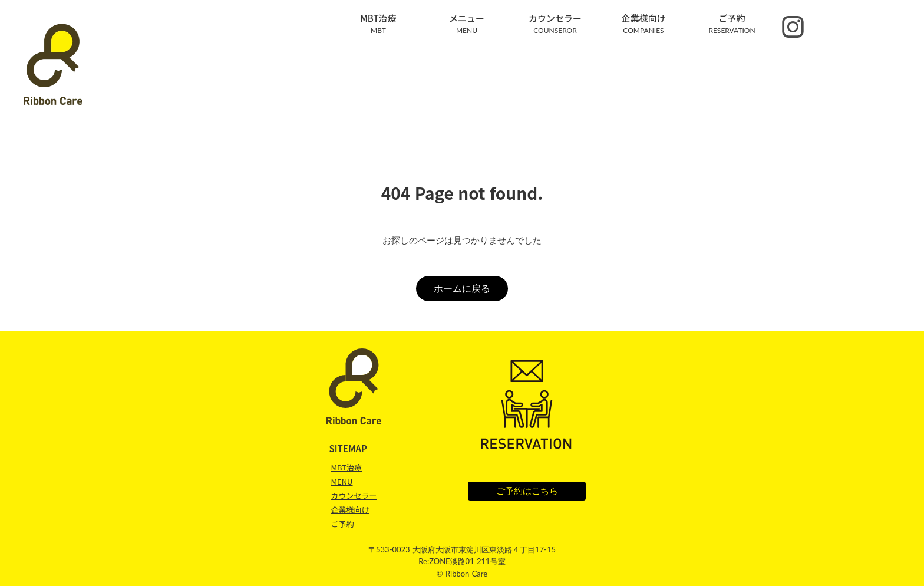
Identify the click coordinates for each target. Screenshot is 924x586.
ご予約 (342, 524)
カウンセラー (354, 496)
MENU (341, 481)
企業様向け (350, 510)
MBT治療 (346, 467)
